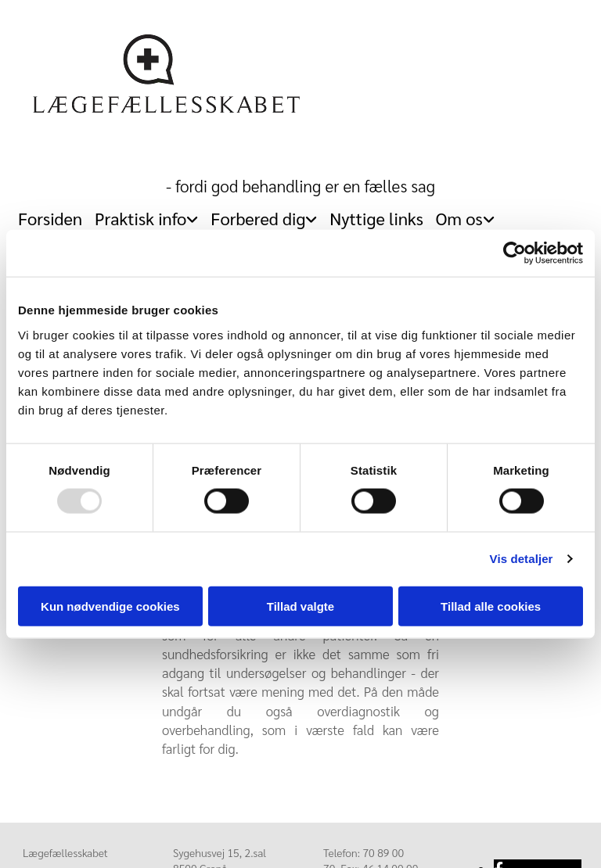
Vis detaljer (522, 559)
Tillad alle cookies (491, 606)
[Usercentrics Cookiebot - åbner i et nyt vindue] (515, 253)
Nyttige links (376, 218)
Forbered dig (258, 218)
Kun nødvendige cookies (110, 606)
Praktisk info (140, 218)
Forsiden (50, 218)
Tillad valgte (300, 606)
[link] (146, 214)
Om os (459, 218)
